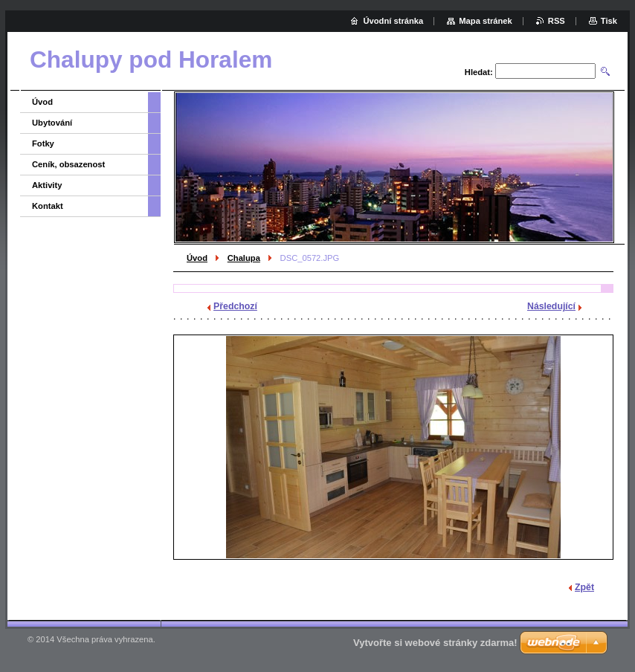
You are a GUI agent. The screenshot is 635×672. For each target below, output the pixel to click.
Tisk (609, 21)
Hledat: (479, 72)
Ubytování (52, 123)
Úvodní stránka (393, 21)
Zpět (584, 587)
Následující (551, 306)
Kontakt (48, 206)
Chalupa (244, 258)
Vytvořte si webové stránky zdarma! (435, 643)
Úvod (197, 258)
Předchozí (235, 306)
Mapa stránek (486, 21)
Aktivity (47, 185)
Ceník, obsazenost (68, 164)
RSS (557, 21)
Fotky (43, 143)
